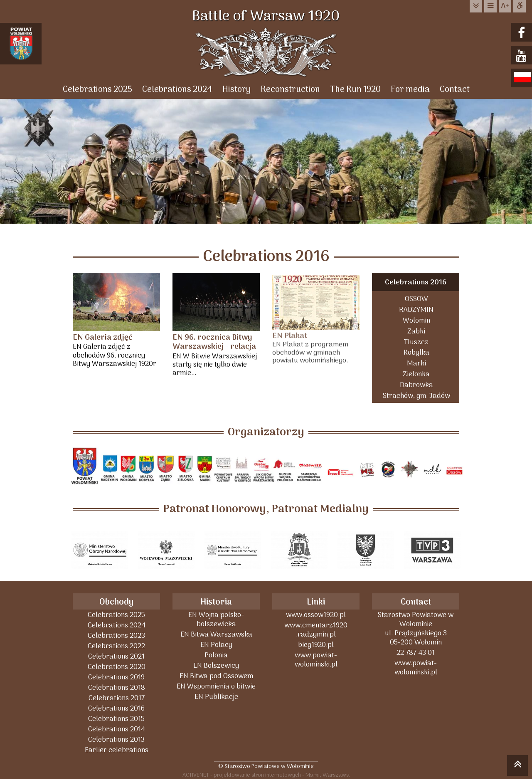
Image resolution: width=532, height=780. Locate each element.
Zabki (416, 331)
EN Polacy (216, 645)
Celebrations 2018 (117, 687)
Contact (455, 90)
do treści (476, 6)
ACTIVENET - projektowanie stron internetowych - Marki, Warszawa (266, 775)
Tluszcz (416, 342)
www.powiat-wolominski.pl (316, 660)
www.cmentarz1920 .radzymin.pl (316, 630)
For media (410, 90)
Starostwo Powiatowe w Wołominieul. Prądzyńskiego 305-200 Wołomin (416, 628)
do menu (490, 6)
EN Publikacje (216, 697)
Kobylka (416, 352)
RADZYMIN (416, 310)
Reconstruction (290, 90)
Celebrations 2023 (116, 636)
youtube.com (523, 56)
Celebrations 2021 (116, 656)
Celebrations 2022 (116, 646)
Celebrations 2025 (97, 90)
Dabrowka (416, 385)
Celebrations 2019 (116, 677)
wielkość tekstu (505, 6)
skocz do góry (517, 767)
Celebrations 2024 (177, 90)
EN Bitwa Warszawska (216, 634)
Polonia (216, 655)
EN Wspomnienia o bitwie (216, 686)
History (236, 90)
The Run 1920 (355, 90)
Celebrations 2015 (116, 719)
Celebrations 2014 (117, 729)
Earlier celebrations (117, 750)
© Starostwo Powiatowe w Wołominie (266, 766)
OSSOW (416, 299)
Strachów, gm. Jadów (416, 396)
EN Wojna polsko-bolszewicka (216, 619)
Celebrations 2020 (117, 667)
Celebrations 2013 (116, 739)
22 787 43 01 (416, 653)
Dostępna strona (520, 6)
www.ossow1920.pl (316, 615)
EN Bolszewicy (216, 665)
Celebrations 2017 (117, 698)
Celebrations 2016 (416, 283)
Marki (416, 363)
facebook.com (523, 33)
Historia (216, 602)
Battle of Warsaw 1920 (266, 17)
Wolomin (416, 320)
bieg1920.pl (316, 645)
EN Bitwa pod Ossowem (216, 676)
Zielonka (416, 374)
